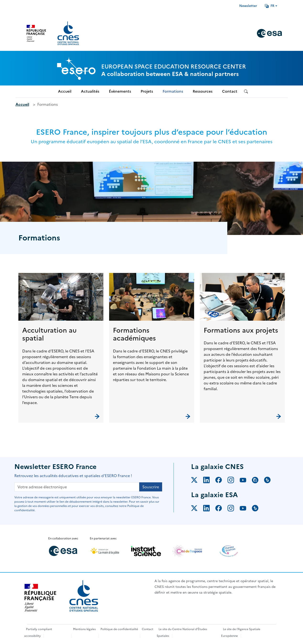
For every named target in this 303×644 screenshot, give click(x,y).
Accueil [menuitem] (65, 91)
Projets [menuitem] (147, 91)
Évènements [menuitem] (120, 91)
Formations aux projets (241, 330)
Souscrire (151, 487)
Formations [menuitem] (173, 91)
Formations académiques (134, 334)
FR (270, 6)
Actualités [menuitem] (90, 91)
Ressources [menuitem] (203, 91)
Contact (148, 629)
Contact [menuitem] (230, 91)
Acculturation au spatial (49, 334)
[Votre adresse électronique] (77, 487)
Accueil (22, 104)
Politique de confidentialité (119, 629)
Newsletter (248, 6)
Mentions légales (84, 629)
